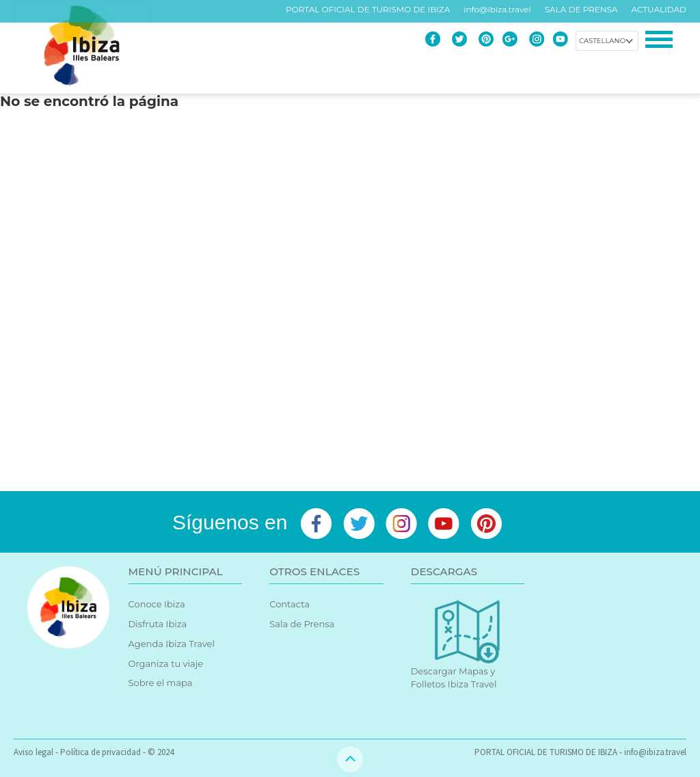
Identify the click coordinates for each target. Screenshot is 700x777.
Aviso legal (33, 752)
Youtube (561, 39)
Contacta (290, 604)
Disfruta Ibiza (158, 624)
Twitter (459, 39)
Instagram (537, 39)
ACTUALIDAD (659, 9)
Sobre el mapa (161, 683)
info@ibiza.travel (497, 9)
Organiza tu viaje (166, 663)
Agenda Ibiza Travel (172, 644)
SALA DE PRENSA (581, 9)
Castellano (602, 41)
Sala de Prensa (302, 624)
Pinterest (486, 39)
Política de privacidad (100, 752)
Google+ (510, 39)
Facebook (433, 39)
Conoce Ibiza (157, 604)
